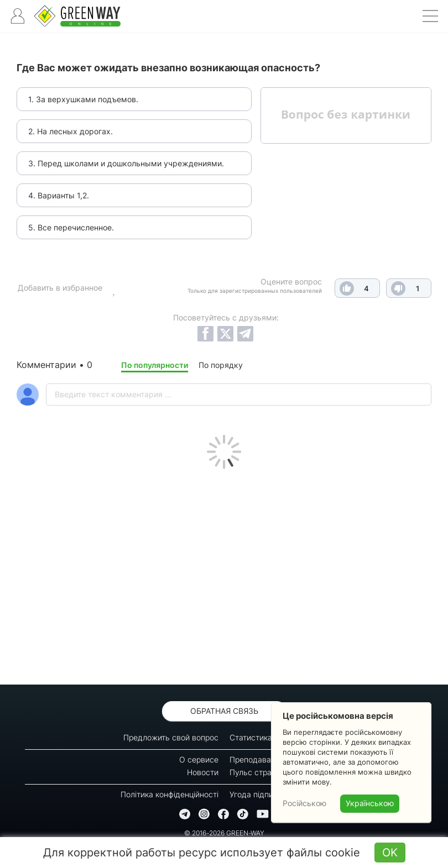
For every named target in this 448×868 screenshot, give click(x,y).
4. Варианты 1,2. (59, 195)
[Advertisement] (224, 574)
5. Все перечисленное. (71, 227)
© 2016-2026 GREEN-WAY (224, 833)
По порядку (221, 365)
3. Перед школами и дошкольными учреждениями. (126, 163)
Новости (203, 772)
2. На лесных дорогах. (71, 131)
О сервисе (199, 759)
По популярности (155, 365)
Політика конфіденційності (170, 794)
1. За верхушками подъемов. (83, 99)
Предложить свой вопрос (171, 737)
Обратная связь (224, 711)
